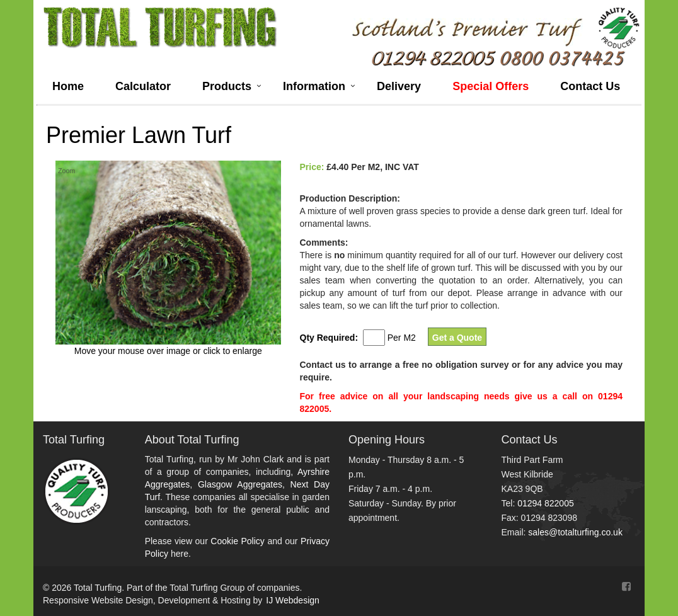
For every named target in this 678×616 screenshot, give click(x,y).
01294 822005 (546, 503)
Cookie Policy (237, 541)
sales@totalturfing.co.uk (575, 532)
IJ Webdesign (293, 600)
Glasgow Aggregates (240, 484)
